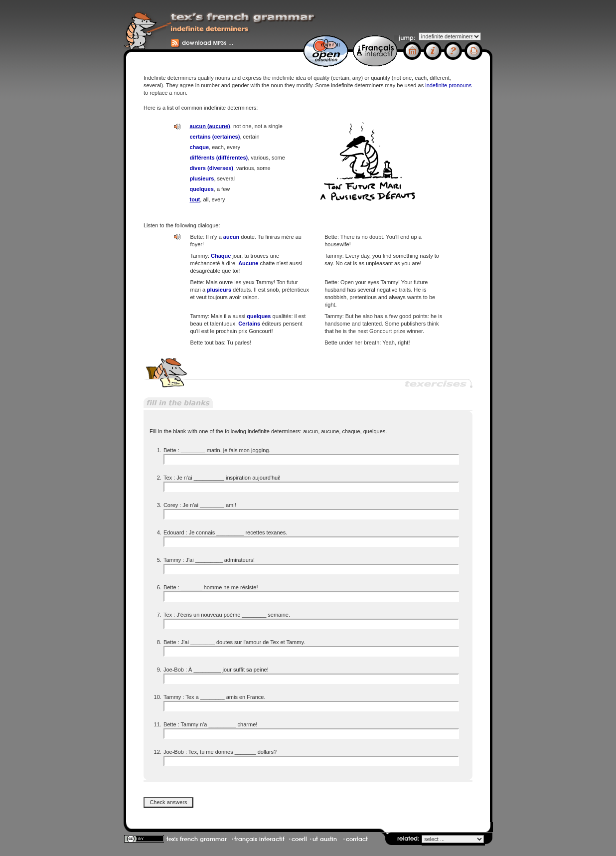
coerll (299, 839)
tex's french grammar (197, 839)
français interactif (259, 839)
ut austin (325, 839)
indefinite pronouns (448, 85)
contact (357, 839)
